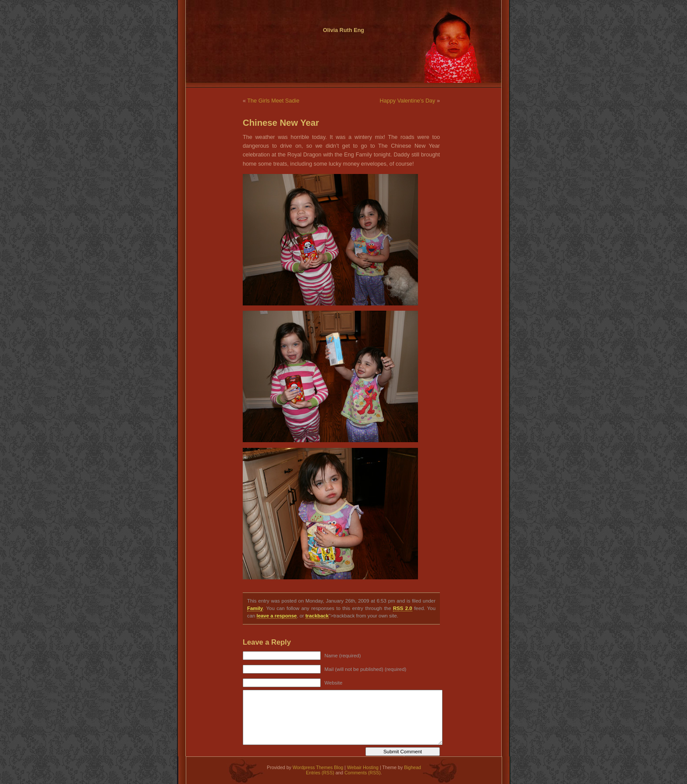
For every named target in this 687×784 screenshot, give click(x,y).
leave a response (277, 616)
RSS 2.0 (403, 608)
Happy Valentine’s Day (408, 101)
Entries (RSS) (320, 773)
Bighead (413, 767)
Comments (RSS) (363, 773)
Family (255, 608)
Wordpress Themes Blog (318, 767)
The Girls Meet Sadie (273, 101)
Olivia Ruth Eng (343, 30)
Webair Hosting (363, 767)
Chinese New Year (281, 123)
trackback (317, 616)
